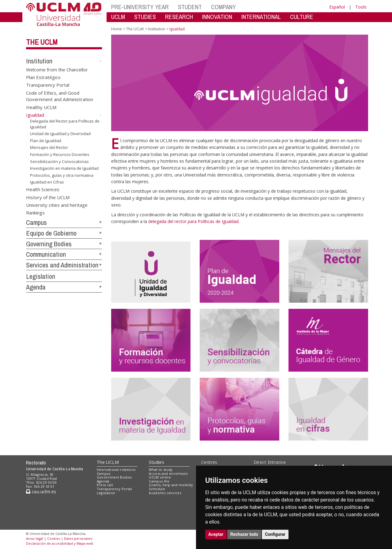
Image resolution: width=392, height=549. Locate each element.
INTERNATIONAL (261, 17)
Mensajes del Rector (49, 147)
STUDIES (145, 17)
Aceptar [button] (216, 534)
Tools (361, 7)
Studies (156, 462)
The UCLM (42, 42)
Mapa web (85, 543)
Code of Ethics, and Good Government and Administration (60, 96)
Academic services (165, 493)
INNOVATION (217, 17)
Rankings (35, 213)
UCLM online (160, 477)
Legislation (41, 276)
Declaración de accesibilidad (49, 543)
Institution (39, 61)
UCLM (118, 17)
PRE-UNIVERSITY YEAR (140, 7)
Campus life (159, 481)
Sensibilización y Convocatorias (59, 161)
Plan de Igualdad (46, 141)
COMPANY (223, 7)
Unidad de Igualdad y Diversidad (60, 134)
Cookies (54, 538)
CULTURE (302, 17)
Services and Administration (62, 265)
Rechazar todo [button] (244, 534)
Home (117, 29)
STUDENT (190, 7)
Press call (105, 485)
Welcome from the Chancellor (57, 69)
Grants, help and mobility (171, 485)
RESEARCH (179, 17)
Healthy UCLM (41, 107)
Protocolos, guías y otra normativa (62, 175)
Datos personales (78, 538)
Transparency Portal (48, 85)
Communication (46, 254)
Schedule (157, 489)
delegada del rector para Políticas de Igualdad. (194, 221)
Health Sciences (43, 189)
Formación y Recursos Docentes (60, 154)
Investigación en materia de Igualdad (64, 168)
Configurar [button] (275, 534)
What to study (161, 469)
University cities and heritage (57, 205)
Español (337, 7)
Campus (36, 222)
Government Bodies (114, 477)
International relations (116, 469)
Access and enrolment (168, 473)
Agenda (36, 287)
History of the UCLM (48, 197)
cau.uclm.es (41, 492)
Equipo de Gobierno (51, 233)
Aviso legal (35, 538)
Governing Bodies (49, 244)
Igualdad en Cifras (47, 182)
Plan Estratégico (43, 77)
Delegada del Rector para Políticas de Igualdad (65, 124)
